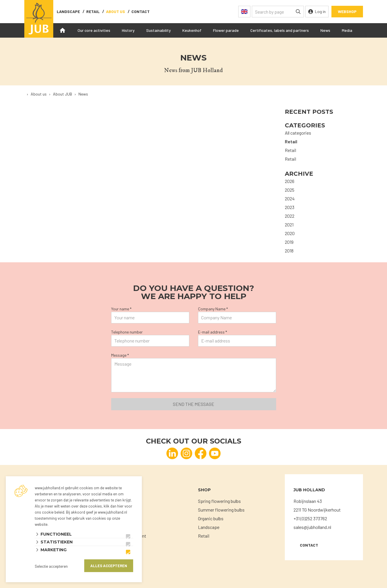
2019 (289, 242)
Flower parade (226, 30)
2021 (289, 225)
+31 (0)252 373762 (310, 518)
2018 (289, 251)
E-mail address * (212, 332)
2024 (290, 198)
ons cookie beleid (49, 512)
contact (141, 11)
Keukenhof (192, 30)
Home (63, 30)
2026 (290, 181)
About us (115, 11)
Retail (93, 11)
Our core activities (94, 30)
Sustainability (158, 30)
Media (347, 30)
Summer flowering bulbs (221, 510)
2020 (290, 233)
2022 (290, 216)
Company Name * (213, 309)
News (325, 30)
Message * (120, 355)
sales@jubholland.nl (312, 527)
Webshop (347, 11)
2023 (290, 207)
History (128, 30)
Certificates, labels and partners (280, 30)
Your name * (121, 309)
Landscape (68, 11)
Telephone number (127, 332)
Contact (309, 545)
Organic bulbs (211, 518)
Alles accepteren (109, 566)
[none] (298, 12)
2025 (290, 190)
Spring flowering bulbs (219, 501)
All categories (298, 133)
